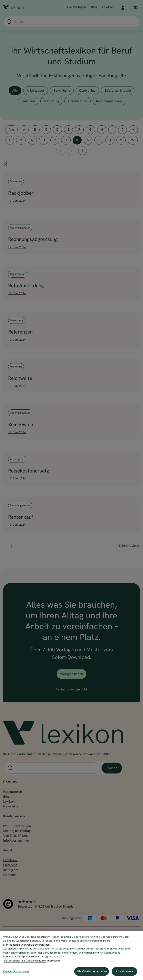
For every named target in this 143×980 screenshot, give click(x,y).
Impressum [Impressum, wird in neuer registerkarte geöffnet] (53, 961)
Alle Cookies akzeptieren (92, 971)
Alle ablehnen (124, 971)
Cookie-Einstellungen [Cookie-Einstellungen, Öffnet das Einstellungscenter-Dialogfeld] (16, 971)
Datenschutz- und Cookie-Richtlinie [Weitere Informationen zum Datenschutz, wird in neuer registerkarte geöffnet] (25, 961)
